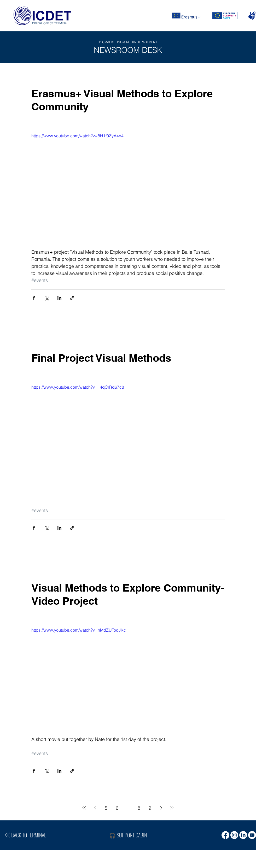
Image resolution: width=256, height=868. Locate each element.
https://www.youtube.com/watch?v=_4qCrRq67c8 (78, 387)
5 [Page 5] (106, 808)
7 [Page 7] (128, 808)
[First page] (84, 808)
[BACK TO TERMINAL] (25, 835)
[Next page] (161, 808)
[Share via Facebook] (34, 298)
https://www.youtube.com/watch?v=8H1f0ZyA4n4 (77, 136)
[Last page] (172, 808)
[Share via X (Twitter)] (47, 298)
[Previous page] (95, 808)
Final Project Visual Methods (101, 358)
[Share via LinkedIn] (59, 298)
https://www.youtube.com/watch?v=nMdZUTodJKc (79, 630)
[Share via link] (72, 298)
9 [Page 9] (150, 808)
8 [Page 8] (139, 808)
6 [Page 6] (117, 808)
